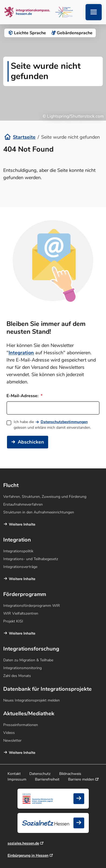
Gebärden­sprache (71, 33)
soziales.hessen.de (23, 843)
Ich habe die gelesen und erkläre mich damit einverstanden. (52, 425)
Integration (21, 353)
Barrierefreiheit (47, 779)
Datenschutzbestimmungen (64, 422)
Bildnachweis (70, 774)
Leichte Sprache (27, 33)
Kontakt (14, 774)
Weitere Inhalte (22, 524)
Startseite (24, 137)
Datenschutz (40, 774)
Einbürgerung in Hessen (28, 855)
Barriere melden (81, 779)
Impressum (17, 779)
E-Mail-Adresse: (24, 396)
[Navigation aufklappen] (94, 12)
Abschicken (31, 442)
